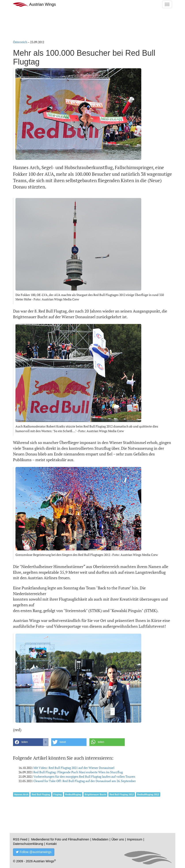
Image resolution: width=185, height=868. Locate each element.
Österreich (20, 42)
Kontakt (51, 844)
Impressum (135, 839)
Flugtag (58, 794)
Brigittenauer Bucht (95, 794)
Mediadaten (100, 839)
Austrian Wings (34, 5)
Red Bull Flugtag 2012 (122, 794)
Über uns (118, 839)
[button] (31, 742)
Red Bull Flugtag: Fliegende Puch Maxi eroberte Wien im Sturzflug (78, 772)
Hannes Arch (21, 794)
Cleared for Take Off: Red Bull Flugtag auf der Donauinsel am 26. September (85, 781)
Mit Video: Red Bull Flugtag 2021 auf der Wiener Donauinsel (74, 768)
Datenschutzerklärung (28, 844)
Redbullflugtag (73, 794)
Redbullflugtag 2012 (148, 794)
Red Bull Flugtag (41, 794)
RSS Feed (20, 839)
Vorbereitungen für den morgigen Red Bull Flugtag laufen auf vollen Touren (84, 776)
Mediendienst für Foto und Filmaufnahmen (60, 839)
